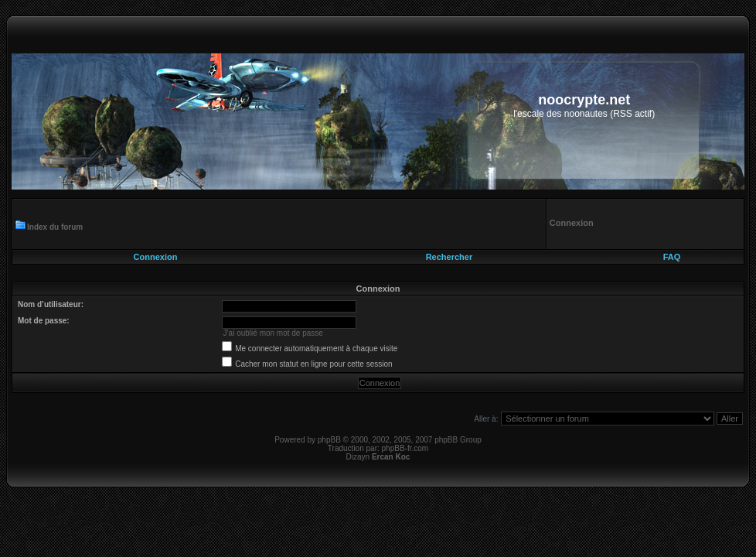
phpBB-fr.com (405, 448)
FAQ (672, 257)
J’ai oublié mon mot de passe (273, 333)
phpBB (329, 440)
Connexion (156, 257)
